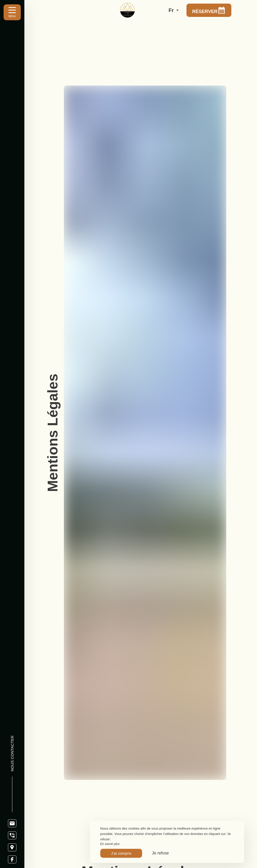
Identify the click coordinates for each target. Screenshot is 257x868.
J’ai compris (121, 853)
